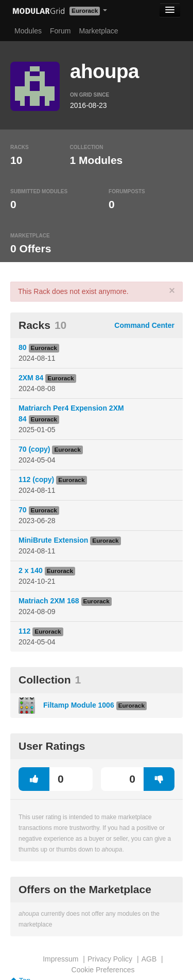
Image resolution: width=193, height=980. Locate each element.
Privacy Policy (110, 959)
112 (24, 631)
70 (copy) (34, 449)
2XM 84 (31, 378)
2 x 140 (31, 570)
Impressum (60, 959)
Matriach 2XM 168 (49, 601)
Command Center (144, 325)
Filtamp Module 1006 (79, 705)
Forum (60, 31)
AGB (149, 959)
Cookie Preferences (103, 970)
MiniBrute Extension (53, 540)
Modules (28, 31)
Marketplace (98, 31)
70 (23, 510)
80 (23, 347)
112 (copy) (36, 479)
